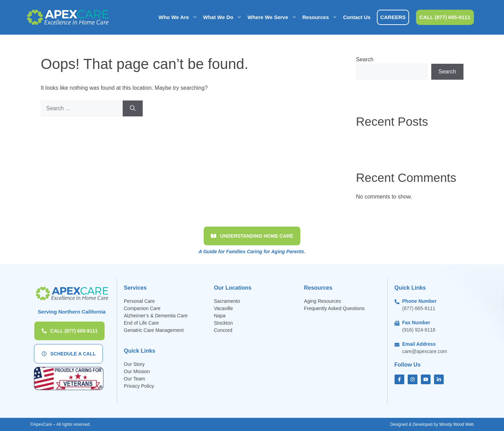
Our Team (135, 379)
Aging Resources (323, 301)
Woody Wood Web (456, 424)
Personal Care (140, 301)
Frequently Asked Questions (335, 308)
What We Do (224, 17)
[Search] (133, 108)
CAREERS (393, 17)
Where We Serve (273, 17)
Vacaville (224, 308)
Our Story (134, 364)
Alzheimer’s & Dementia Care (156, 316)
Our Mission (137, 371)
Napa (220, 316)
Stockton (223, 323)
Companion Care (142, 308)
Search (365, 59)
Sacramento (227, 301)
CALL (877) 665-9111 (445, 17)
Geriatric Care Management (154, 330)
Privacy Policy (139, 386)
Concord (223, 330)
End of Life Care (142, 323)
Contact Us (357, 17)
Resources (321, 17)
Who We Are (180, 17)
